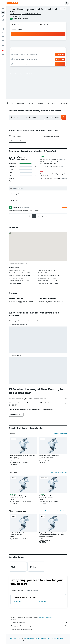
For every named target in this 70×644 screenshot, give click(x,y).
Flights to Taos (17, 601)
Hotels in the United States (43, 638)
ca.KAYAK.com (12, 638)
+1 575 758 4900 (15, 16)
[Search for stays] (3, 12)
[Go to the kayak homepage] (12, 3)
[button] (3, 3)
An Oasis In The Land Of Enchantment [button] (21, 533)
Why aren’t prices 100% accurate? (39, 629)
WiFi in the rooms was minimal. (52, 166)
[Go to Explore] (3, 29)
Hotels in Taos (42, 601)
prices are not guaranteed (45, 617)
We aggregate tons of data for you (39, 626)
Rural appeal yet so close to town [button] (49, 455)
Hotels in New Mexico (57, 638)
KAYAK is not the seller (39, 623)
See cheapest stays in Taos (59, 472)
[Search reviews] (40, 188)
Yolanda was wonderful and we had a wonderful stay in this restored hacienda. (53, 163)
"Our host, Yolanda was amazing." (52, 159)
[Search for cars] (3, 16)
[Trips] (3, 45)
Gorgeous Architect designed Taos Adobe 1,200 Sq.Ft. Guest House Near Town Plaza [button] (51, 534)
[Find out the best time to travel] (3, 36)
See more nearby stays (61, 433)
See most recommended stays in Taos (56, 511)
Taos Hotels (12, 640)
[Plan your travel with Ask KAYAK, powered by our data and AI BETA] (3, 25)
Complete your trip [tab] (17, 590)
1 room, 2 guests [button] (17, 29)
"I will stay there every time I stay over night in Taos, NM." (53, 175)
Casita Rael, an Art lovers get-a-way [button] (20, 496)
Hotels (20, 638)
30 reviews (25, 19)
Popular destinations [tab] (32, 590)
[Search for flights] (3, 8)
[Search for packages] (3, 20)
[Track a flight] (3, 33)
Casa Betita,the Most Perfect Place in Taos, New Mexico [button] (23, 456)
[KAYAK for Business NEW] (3, 40)
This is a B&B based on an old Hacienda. (54, 178)
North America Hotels (29, 638)
